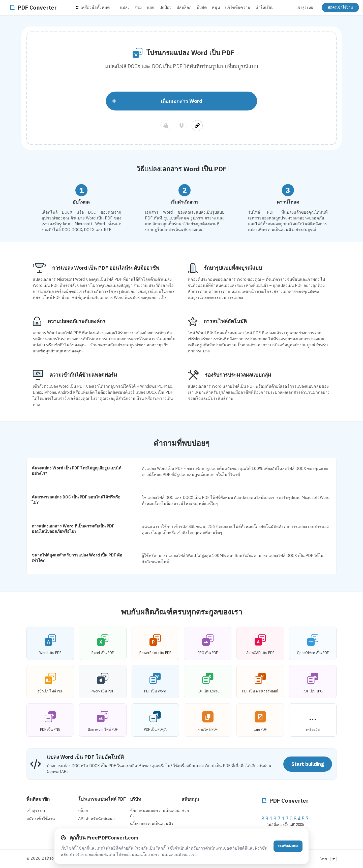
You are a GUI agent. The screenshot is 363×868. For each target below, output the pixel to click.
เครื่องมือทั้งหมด (93, 7)
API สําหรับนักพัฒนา (96, 819)
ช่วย (185, 810)
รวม (138, 7)
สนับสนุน (190, 799)
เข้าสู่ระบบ (305, 7)
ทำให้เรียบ (264, 7)
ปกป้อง (165, 7)
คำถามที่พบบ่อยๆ (181, 443)
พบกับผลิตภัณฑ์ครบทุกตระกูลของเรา (182, 612)
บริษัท (135, 799)
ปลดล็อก (184, 7)
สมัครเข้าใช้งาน (340, 7)
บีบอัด (202, 7)
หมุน (216, 7)
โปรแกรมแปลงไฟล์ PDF (102, 799)
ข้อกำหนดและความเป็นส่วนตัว (155, 813)
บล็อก (83, 810)
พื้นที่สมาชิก (38, 799)
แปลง (125, 7)
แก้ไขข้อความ (238, 7)
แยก (151, 7)
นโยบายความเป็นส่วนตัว (152, 824)
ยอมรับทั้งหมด (288, 846)
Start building (308, 764)
